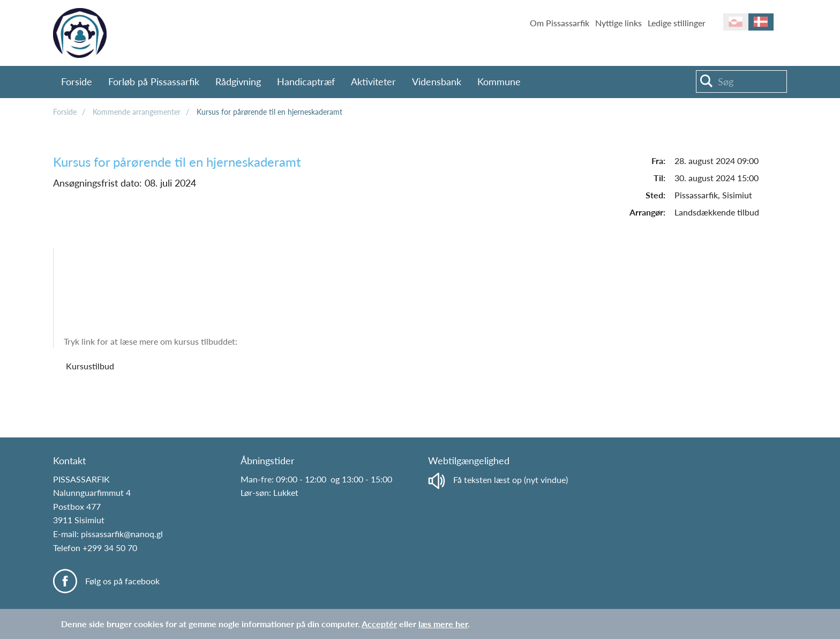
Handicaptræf (306, 81)
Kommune (499, 81)
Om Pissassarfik (560, 23)
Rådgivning (238, 81)
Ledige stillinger (677, 23)
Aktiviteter (373, 81)
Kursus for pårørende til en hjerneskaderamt (269, 112)
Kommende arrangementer (137, 112)
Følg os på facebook (122, 581)
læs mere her (443, 624)
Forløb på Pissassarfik (154, 81)
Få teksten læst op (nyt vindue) (498, 480)
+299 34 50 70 (110, 548)
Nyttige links (618, 23)
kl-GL (736, 22)
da (761, 22)
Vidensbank (437, 81)
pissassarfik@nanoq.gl (122, 534)
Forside (77, 81)
